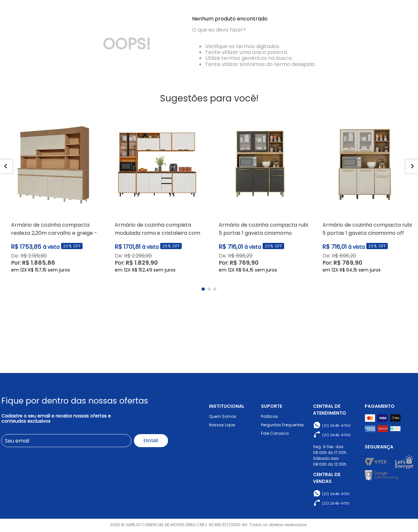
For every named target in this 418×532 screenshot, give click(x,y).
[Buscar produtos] (263, 26)
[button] (203, 349)
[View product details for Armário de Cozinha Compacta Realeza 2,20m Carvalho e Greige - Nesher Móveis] (53, 255)
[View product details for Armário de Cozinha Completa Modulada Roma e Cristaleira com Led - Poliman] (157, 255)
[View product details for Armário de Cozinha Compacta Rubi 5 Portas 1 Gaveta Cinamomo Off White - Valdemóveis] (365, 255)
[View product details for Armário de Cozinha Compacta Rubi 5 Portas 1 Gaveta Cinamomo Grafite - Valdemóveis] (261, 255)
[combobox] (173, 26)
